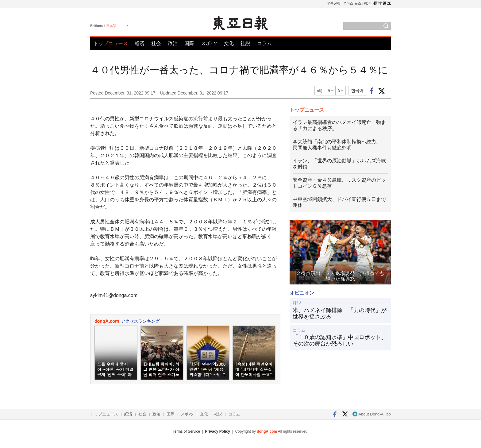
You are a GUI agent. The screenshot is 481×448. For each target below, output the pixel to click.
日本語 (111, 26)
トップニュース (111, 43)
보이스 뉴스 (352, 3)
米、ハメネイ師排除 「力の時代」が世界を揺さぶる (340, 314)
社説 (245, 43)
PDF (367, 3)
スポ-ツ (209, 43)
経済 (140, 43)
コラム (264, 43)
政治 (173, 43)
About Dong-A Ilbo (372, 414)
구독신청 (334, 3)
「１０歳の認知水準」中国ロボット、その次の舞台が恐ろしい (340, 341)
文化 (229, 43)
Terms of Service (186, 431)
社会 (156, 43)
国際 (189, 43)
